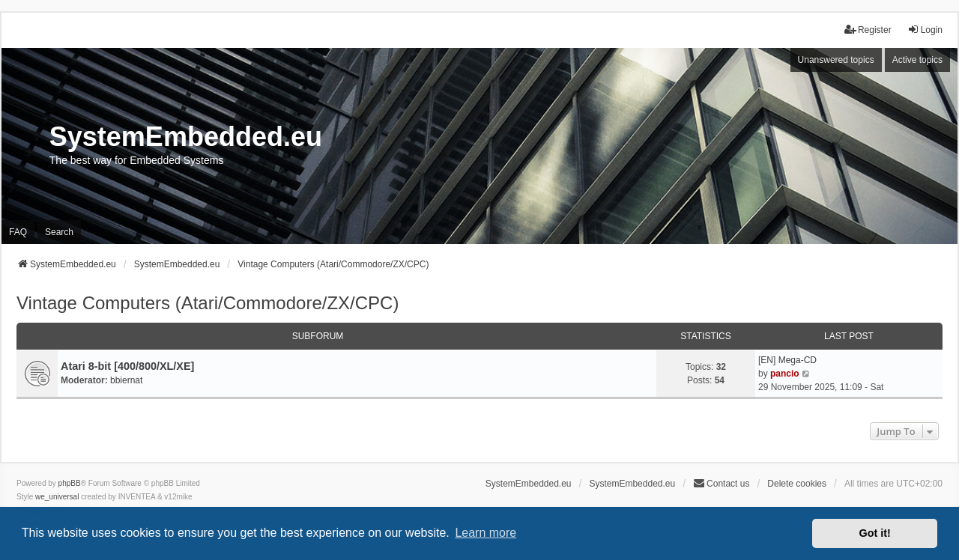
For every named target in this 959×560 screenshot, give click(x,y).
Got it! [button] (875, 533)
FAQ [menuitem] (18, 232)
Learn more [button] (485, 533)
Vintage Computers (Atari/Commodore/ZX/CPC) (208, 303)
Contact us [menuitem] (721, 483)
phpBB (70, 483)
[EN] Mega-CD (787, 360)
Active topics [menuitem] (917, 60)
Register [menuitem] (868, 30)
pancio (785, 374)
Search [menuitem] (59, 232)
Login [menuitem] (925, 30)
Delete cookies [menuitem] (797, 484)
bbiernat (126, 380)
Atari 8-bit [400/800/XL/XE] (127, 366)
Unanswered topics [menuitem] (836, 60)
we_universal (57, 497)
